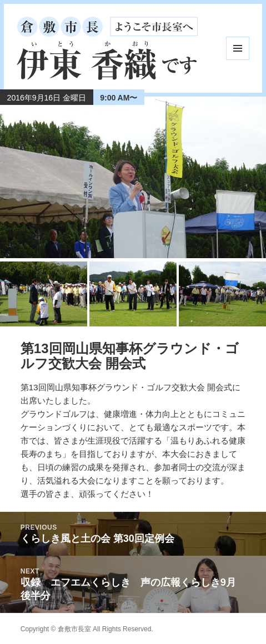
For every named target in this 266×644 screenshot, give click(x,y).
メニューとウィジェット (238, 48)
